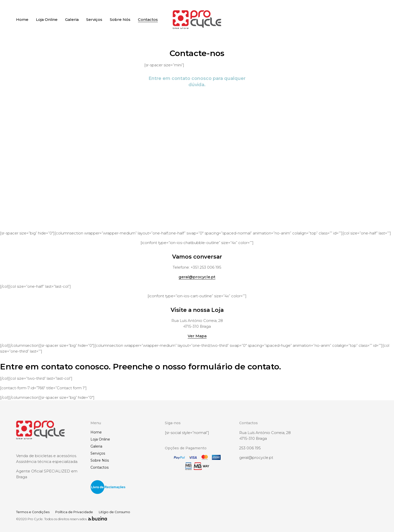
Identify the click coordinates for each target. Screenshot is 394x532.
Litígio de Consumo (114, 512)
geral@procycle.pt (197, 277)
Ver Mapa (197, 336)
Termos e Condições (33, 512)
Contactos (100, 467)
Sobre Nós (100, 460)
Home (96, 432)
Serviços (98, 453)
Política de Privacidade (74, 512)
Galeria (96, 446)
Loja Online (100, 439)
